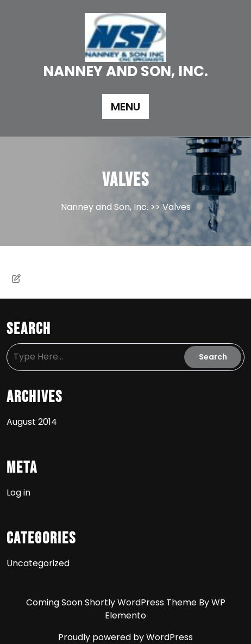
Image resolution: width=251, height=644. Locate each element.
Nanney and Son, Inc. (125, 71)
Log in (18, 493)
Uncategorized (38, 563)
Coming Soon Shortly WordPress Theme (112, 602)
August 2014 (32, 422)
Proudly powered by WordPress (125, 637)
